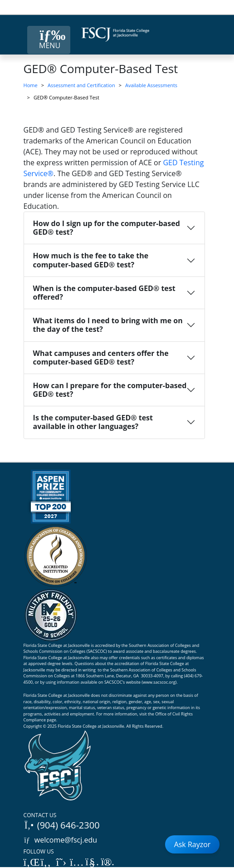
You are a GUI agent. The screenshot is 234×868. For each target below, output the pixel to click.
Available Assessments (151, 85)
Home (31, 85)
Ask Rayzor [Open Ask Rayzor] (193, 844)
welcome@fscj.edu (61, 840)
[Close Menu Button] (49, 40)
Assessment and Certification (81, 85)
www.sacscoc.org (159, 682)
